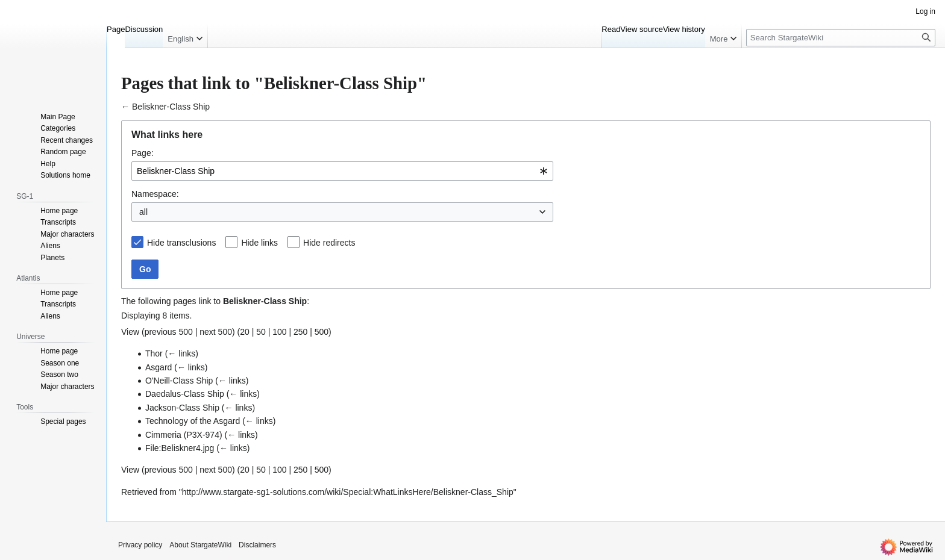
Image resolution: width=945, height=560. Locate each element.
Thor (154, 353)
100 (279, 332)
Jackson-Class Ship (182, 408)
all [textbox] (143, 212)
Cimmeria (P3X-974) (184, 435)
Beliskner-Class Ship (171, 107)
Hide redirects (329, 243)
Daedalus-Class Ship (185, 394)
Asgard (159, 367)
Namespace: (155, 194)
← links (181, 353)
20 (245, 332)
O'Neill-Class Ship (179, 381)
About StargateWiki (200, 545)
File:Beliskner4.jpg (180, 448)
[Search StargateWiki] (841, 38)
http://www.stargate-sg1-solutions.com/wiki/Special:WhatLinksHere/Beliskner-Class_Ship (348, 492)
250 (300, 332)
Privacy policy (140, 545)
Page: (143, 153)
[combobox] (342, 171)
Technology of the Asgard (193, 421)
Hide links (259, 243)
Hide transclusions (181, 243)
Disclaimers (257, 545)
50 (261, 332)
